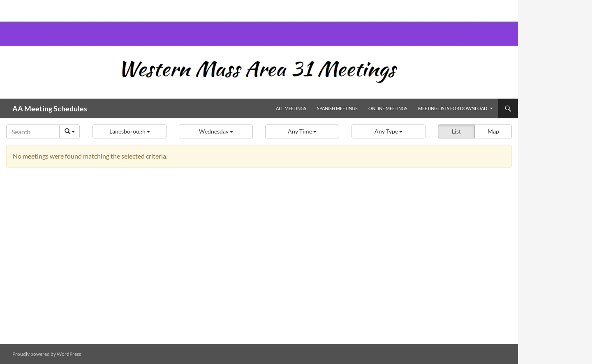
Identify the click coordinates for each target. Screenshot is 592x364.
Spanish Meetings (337, 108)
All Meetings (291, 108)
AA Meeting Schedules (50, 108)
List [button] (456, 131)
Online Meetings (388, 108)
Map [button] (493, 131)
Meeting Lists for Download (453, 108)
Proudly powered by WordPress (47, 354)
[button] (129, 131)
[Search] (33, 131)
